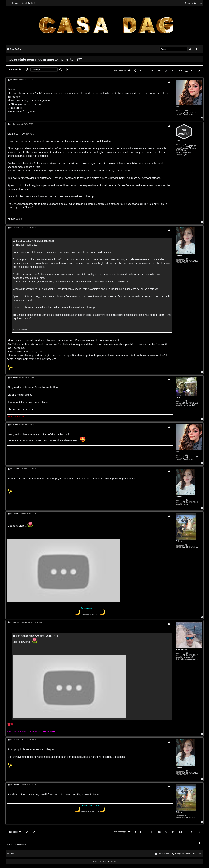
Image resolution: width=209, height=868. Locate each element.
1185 (186, 653)
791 (186, 545)
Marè (178, 107)
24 (185, 144)
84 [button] (152, 71)
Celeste (179, 541)
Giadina (179, 255)
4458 (186, 259)
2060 (186, 110)
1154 (186, 401)
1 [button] (141, 71)
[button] (129, 71)
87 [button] (173, 71)
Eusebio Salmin (182, 649)
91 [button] (192, 71)
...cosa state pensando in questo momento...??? (44, 59)
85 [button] (159, 71)
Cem (178, 141)
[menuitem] (31, 3)
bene (178, 397)
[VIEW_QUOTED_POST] (34, 241)
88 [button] (180, 71)
